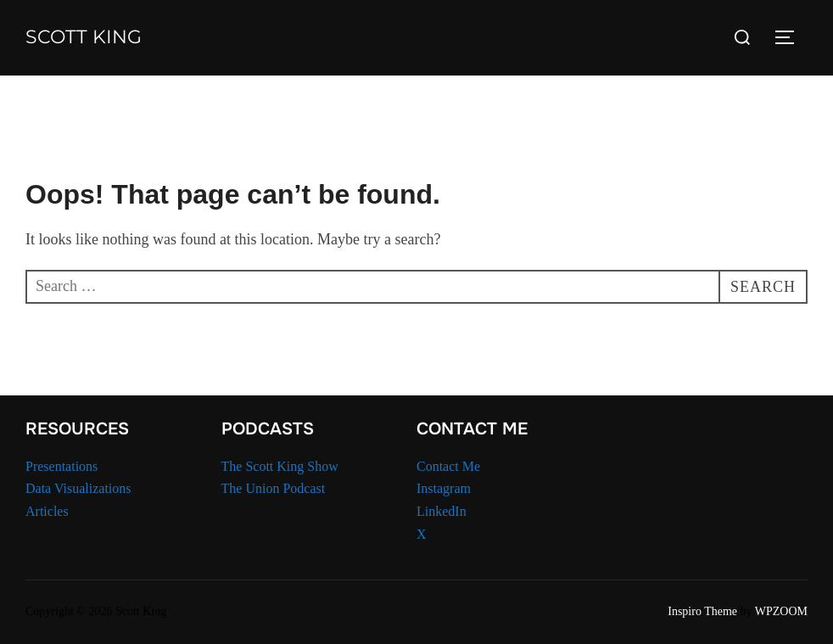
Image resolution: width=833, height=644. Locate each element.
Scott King (84, 37)
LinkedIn (442, 511)
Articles (47, 511)
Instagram (444, 488)
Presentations (61, 466)
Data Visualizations (78, 488)
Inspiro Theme (702, 611)
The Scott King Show (280, 466)
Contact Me (448, 466)
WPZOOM (781, 611)
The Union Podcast (274, 488)
